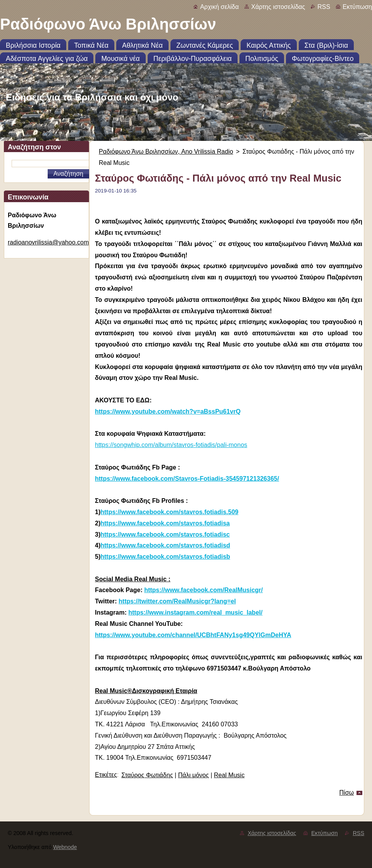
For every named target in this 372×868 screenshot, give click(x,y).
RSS (324, 7)
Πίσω (347, 793)
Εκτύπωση (357, 7)
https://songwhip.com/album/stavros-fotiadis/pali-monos (171, 445)
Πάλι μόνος (193, 775)
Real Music (229, 775)
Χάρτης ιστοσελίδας (278, 7)
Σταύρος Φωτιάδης (147, 775)
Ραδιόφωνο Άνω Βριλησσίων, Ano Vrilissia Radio (166, 152)
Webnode (65, 847)
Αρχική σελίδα (219, 7)
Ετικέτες (106, 775)
